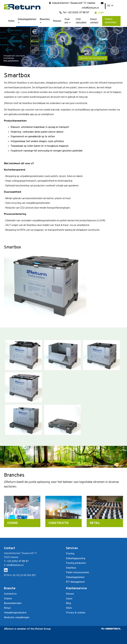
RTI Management (75, 582)
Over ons (68, 21)
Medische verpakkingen (17, 618)
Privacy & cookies (76, 613)
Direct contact (94, 21)
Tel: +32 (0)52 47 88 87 (74, 13)
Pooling (70, 554)
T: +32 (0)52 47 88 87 (16, 561)
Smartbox (71, 568)
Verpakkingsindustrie (15, 613)
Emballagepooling (76, 559)
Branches (45, 20)
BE (110, 6)
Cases (69, 599)
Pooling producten (76, 563)
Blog (68, 603)
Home (11, 21)
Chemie (8, 599)
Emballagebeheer (27, 20)
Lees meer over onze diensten (93, 58)
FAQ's (69, 608)
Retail (7, 608)
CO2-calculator (81, 21)
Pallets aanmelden (111, 21)
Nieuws (57, 21)
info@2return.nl (15, 565)
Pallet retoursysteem (77, 573)
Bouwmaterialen (13, 603)
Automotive (10, 594)
